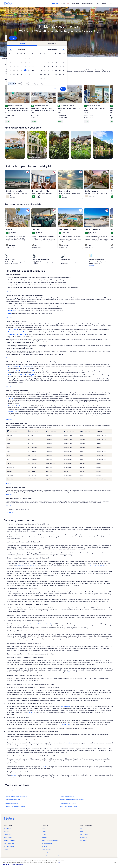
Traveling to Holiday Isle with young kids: (22, 371)
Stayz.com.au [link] (83, 840)
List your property (87, 3)
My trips (105, 3)
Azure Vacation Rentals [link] (12, 803)
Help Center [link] (44, 767)
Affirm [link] (31, 712)
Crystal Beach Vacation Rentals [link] (68, 807)
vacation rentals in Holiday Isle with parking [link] (40, 624)
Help (98, 3)
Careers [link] (44, 831)
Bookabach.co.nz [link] (84, 837)
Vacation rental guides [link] (9, 840)
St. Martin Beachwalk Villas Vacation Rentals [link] (72, 800)
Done (95, 89)
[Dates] (55, 38)
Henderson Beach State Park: (18, 334)
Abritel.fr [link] (82, 831)
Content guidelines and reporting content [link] (52, 855)
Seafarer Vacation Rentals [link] (67, 810)
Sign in (112, 3)
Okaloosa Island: (14, 412)
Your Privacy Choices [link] (47, 852)
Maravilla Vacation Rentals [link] (13, 800)
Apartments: (12, 311)
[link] (28, 172)
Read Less (9, 291)
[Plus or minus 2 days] (58, 83)
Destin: (11, 399)
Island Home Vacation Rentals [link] (68, 803)
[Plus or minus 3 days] (65, 83)
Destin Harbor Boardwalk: (17, 332)
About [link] (43, 828)
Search (108, 38)
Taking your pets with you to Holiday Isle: (22, 375)
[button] (53, 58)
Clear (88, 89)
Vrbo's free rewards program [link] (98, 565)
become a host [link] (66, 724)
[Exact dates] (43, 83)
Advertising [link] (7, 849)
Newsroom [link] (45, 837)
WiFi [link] (69, 672)
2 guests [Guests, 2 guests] (78, 39)
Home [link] (6, 64)
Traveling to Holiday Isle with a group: (21, 367)
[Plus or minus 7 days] (72, 83)
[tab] (54, 43)
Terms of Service (17, 864)
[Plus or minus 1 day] (51, 83)
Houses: (11, 306)
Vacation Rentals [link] (14, 64)
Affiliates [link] (44, 834)
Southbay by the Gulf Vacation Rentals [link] (16, 796)
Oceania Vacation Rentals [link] (67, 796)
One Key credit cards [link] (9, 843)
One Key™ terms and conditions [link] (50, 840)
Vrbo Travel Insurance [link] (9, 846)
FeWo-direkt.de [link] (84, 834)
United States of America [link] (26, 64)
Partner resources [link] (8, 837)
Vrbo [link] (81, 828)
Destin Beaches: (13, 329)
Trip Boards (75, 3)
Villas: (10, 313)
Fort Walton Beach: (14, 406)
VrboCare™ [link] (69, 743)
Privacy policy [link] (45, 846)
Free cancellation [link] (66, 707)
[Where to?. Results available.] (22, 38)
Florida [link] (35, 64)
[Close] (115, 863)
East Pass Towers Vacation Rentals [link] (15, 810)
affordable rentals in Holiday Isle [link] (25, 565)
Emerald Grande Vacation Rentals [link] (15, 807)
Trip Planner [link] (15, 775)
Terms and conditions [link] (47, 843)
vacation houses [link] (46, 535)
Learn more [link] (92, 265)
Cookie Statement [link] (46, 849)
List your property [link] (8, 828)
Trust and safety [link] (8, 834)
